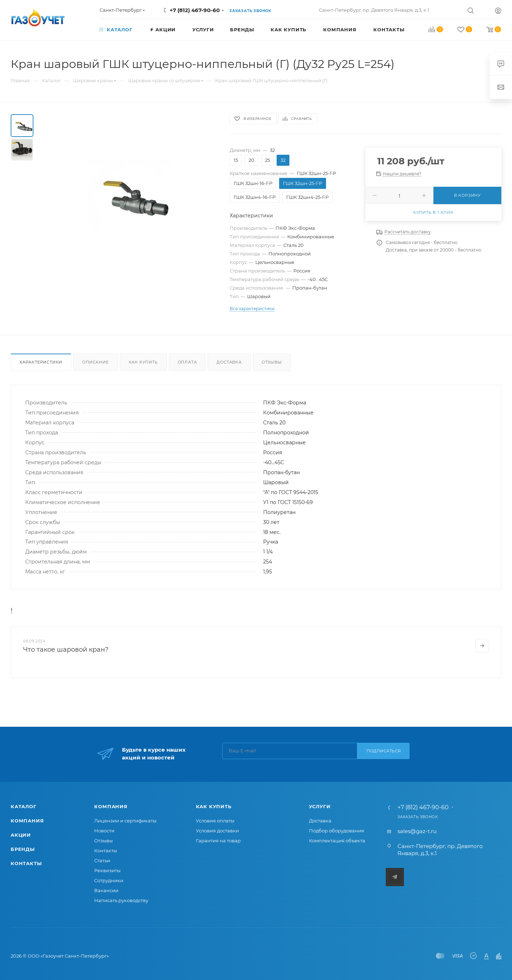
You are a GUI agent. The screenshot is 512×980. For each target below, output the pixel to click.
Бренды (23, 849)
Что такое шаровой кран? (66, 650)
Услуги (320, 806)
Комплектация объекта (337, 841)
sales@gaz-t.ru (417, 831)
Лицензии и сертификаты (125, 821)
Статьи (102, 860)
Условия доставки (217, 831)
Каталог (24, 806)
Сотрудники (109, 880)
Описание (95, 362)
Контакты (26, 863)
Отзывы (272, 362)
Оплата (187, 362)
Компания (27, 821)
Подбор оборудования (337, 831)
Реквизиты (107, 870)
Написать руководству (121, 900)
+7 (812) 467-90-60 (195, 10)
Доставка (229, 362)
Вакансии (106, 890)
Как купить (143, 362)
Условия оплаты (215, 821)
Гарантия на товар (218, 841)
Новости (104, 831)
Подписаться (384, 751)
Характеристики (41, 362)
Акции (21, 835)
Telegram (395, 877)
